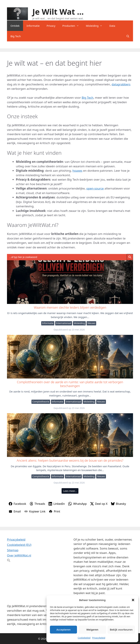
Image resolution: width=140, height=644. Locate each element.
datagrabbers (121, 84)
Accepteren (63, 630)
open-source (95, 188)
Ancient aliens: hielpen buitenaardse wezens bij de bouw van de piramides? (70, 435)
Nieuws (91, 323)
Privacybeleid (99, 638)
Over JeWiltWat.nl (19, 555)
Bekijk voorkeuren (121, 630)
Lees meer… (70, 491)
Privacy (51, 26)
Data (112, 26)
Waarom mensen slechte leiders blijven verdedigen (70, 282)
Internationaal (64, 323)
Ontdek (15, 26)
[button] (133, 600)
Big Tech (16, 36)
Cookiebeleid (84, 638)
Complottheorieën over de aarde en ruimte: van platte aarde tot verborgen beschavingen (70, 356)
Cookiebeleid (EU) (19, 545)
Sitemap (13, 550)
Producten (72, 26)
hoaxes (77, 171)
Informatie (33, 26)
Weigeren (92, 630)
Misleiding (96, 26)
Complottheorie (41, 402)
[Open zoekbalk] (128, 36)
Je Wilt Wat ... (58, 12)
